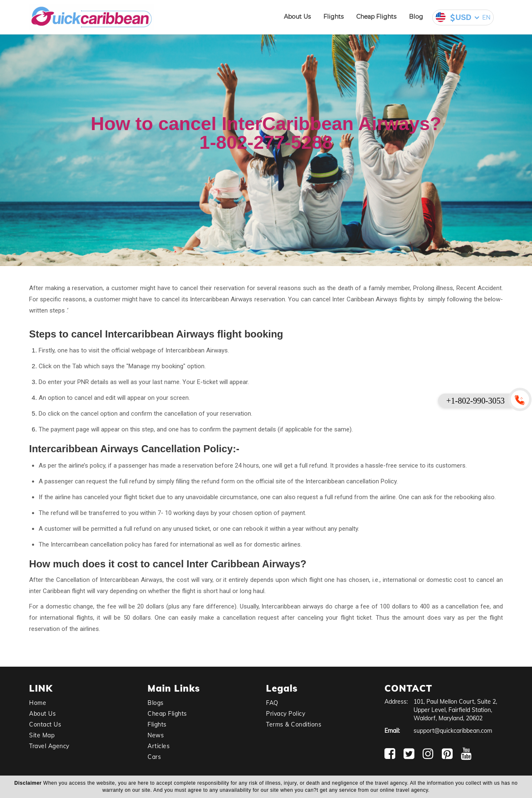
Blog (416, 17)
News (156, 735)
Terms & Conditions (294, 724)
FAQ (272, 703)
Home (38, 703)
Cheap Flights (376, 17)
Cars (154, 757)
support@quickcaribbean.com (453, 731)
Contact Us (45, 724)
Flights (334, 17)
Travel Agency (49, 746)
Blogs (156, 703)
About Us (297, 17)
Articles (159, 746)
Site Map (42, 735)
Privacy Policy (286, 714)
